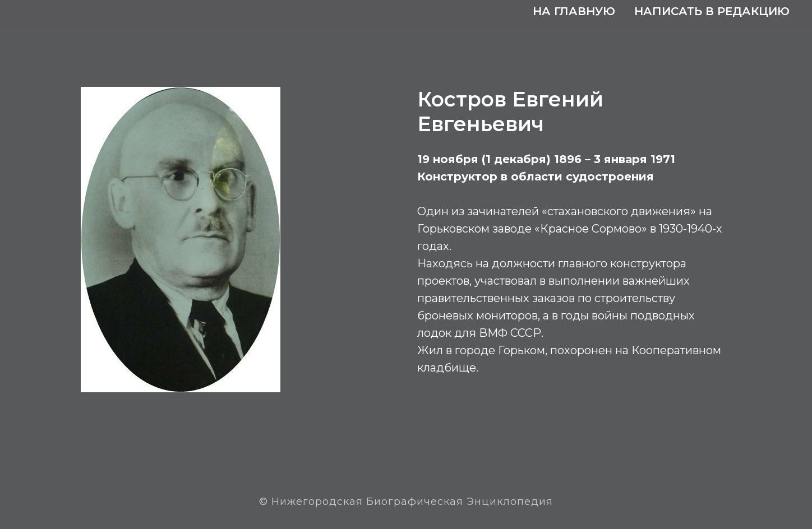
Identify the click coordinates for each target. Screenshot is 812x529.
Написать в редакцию (712, 11)
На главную (574, 11)
